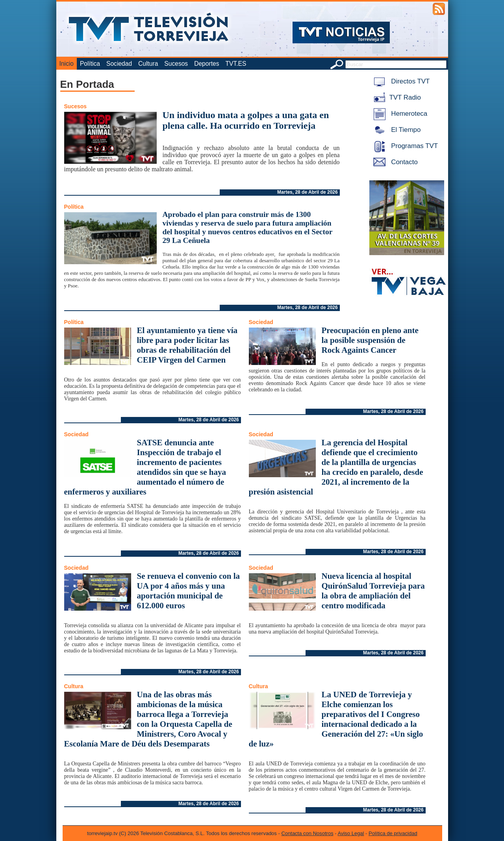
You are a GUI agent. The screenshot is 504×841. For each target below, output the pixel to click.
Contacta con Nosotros (307, 833)
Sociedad (119, 64)
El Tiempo (396, 130)
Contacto (394, 162)
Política (90, 64)
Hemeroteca (399, 114)
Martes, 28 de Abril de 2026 (308, 192)
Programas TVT (404, 146)
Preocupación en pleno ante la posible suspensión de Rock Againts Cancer (370, 340)
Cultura (148, 64)
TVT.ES (236, 64)
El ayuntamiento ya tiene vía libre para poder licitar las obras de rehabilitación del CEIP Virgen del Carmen (187, 345)
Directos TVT (400, 81)
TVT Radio (396, 97)
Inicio (67, 64)
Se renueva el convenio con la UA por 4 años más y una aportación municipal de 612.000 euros (189, 591)
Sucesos (176, 64)
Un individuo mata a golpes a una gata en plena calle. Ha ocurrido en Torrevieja (246, 120)
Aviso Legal (351, 833)
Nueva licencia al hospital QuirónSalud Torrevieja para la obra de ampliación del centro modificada (373, 591)
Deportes (207, 64)
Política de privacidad (393, 833)
